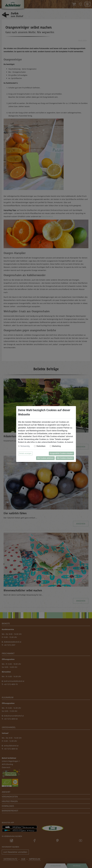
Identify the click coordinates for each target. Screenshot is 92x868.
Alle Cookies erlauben (65, 458)
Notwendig (25, 446)
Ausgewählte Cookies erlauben (61, 453)
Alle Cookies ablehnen (45, 458)
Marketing (56, 446)
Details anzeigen (25, 453)
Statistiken (41, 446)
